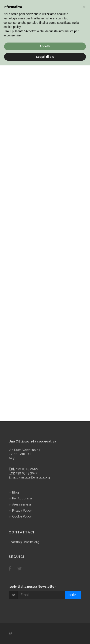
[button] (84, 7)
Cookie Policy (22, 516)
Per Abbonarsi (22, 498)
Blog (16, 492)
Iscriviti (73, 595)
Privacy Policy (22, 511)
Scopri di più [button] (45, 57)
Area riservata (21, 504)
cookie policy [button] (12, 27)
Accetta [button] (45, 46)
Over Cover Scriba (10, 634)
